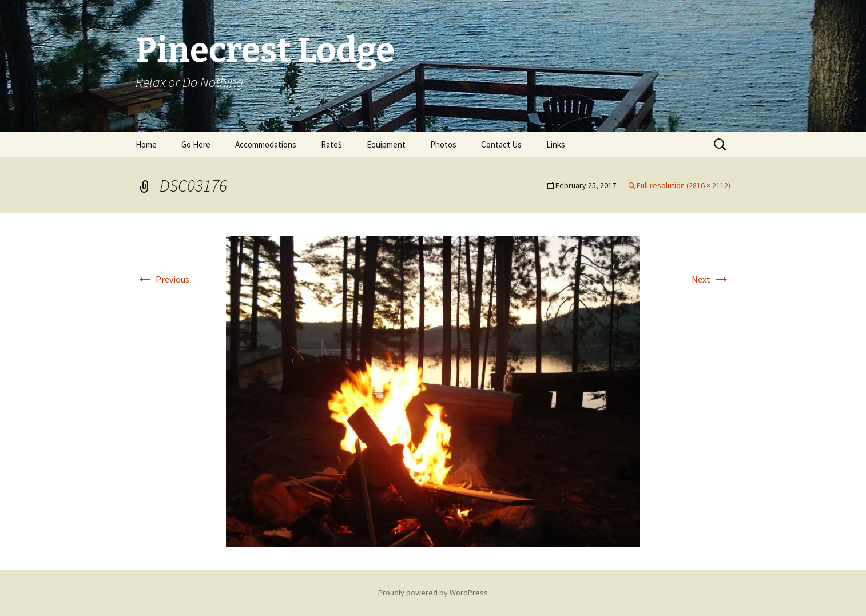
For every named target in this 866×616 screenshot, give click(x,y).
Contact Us (501, 144)
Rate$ (331, 144)
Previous (162, 279)
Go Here (196, 144)
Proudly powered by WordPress (433, 593)
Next (711, 279)
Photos (443, 144)
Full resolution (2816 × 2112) (684, 185)
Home (146, 144)
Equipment (386, 144)
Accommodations (266, 144)
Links (556, 144)
